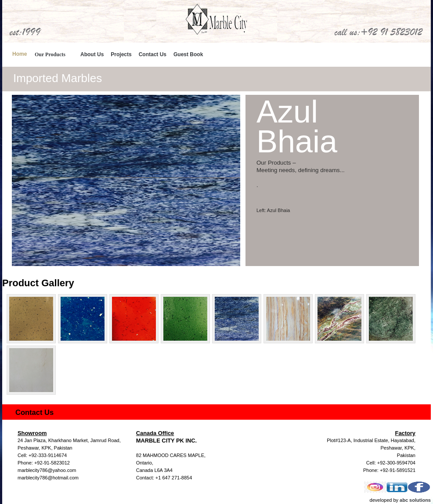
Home (20, 54)
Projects (121, 54)
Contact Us (153, 54)
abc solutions (415, 500)
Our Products (50, 54)
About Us (92, 54)
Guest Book (188, 54)
